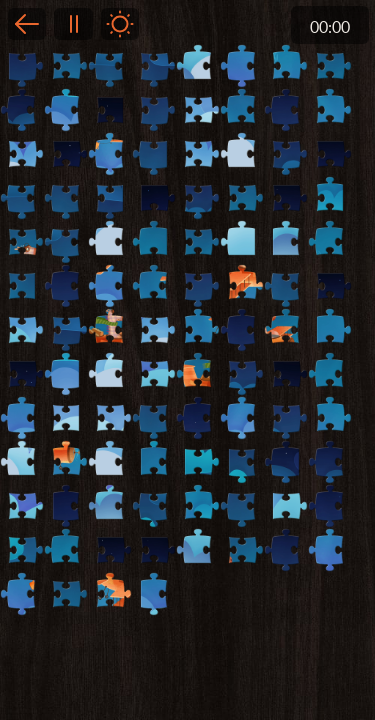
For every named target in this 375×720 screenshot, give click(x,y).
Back (27, 24)
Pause (73, 24)
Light (120, 24)
